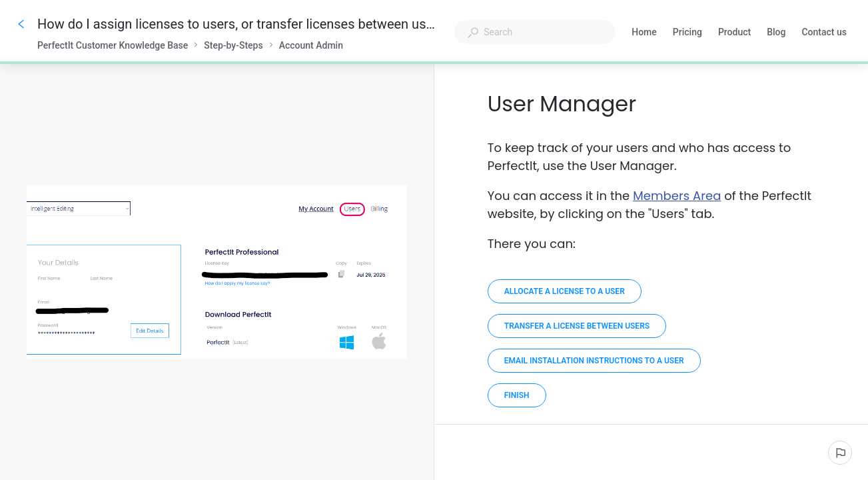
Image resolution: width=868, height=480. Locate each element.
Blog (776, 33)
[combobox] (535, 32)
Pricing (687, 33)
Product (734, 33)
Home (644, 33)
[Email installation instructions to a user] (594, 361)
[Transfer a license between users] (577, 326)
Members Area (677, 196)
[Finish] (517, 395)
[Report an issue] (840, 453)
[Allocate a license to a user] (565, 291)
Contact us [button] (824, 32)
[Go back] (21, 24)
